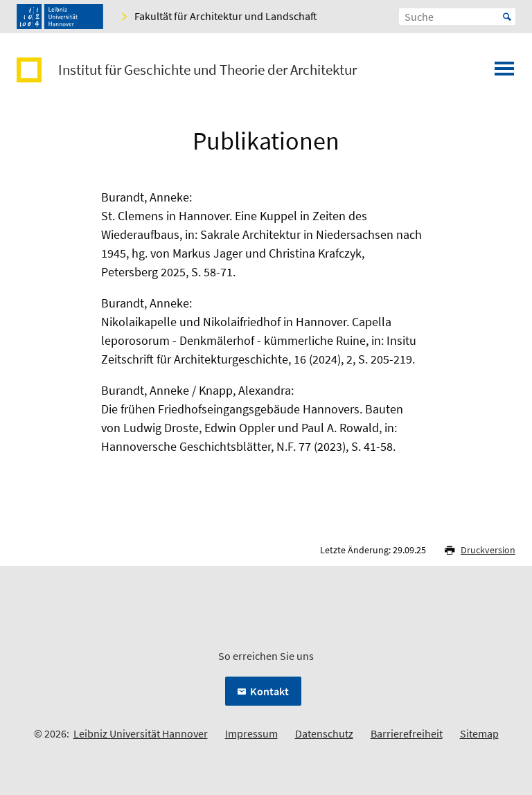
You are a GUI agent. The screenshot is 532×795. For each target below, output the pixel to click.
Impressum (251, 733)
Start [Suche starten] (507, 17)
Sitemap (479, 733)
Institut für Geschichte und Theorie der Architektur (207, 70)
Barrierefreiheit (407, 733)
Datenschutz (324, 733)
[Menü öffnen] (504, 73)
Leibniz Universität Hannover (141, 733)
